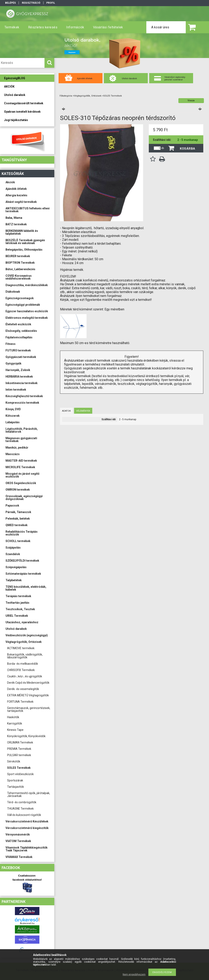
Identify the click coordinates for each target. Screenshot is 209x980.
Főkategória (66, 96)
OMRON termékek (18, 490)
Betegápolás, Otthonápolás (24, 250)
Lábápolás (13, 422)
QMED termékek (17, 525)
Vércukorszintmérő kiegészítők (27, 828)
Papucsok (12, 506)
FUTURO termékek (18, 350)
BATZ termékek (16, 224)
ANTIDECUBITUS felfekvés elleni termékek (28, 210)
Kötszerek (13, 416)
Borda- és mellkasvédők (23, 664)
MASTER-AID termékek (21, 461)
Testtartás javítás (17, 603)
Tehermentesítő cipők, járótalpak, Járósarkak (29, 794)
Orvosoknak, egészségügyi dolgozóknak (24, 498)
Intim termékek (16, 390)
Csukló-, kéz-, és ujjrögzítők (25, 676)
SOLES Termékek (19, 768)
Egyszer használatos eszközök (27, 311)
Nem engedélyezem (134, 974)
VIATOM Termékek (18, 841)
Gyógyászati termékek (21, 357)
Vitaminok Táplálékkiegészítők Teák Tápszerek (27, 849)
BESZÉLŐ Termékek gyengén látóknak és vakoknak (25, 242)
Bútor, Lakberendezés (20, 269)
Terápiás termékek (18, 596)
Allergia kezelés (16, 195)
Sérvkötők (14, 761)
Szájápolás (13, 548)
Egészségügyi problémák (23, 305)
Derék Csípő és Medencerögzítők (28, 683)
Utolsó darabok (16, 629)
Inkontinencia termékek (22, 383)
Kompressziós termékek (22, 403)
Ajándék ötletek (16, 189)
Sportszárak (15, 780)
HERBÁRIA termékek (19, 377)
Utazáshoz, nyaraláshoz (22, 622)
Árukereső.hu (27, 923)
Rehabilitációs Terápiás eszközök (22, 533)
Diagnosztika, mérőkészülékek (27, 285)
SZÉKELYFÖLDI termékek (22, 561)
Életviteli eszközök (18, 324)
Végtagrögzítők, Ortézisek (24, 642)
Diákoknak (13, 292)
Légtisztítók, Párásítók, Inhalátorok (22, 430)
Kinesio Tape (15, 730)
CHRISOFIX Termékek (21, 670)
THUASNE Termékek (20, 809)
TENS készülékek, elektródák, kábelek (26, 588)
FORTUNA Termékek (20, 702)
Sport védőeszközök (20, 774)
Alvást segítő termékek (21, 202)
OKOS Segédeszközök (21, 483)
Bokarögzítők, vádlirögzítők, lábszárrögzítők (25, 656)
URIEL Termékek (17, 616)
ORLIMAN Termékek (20, 742)
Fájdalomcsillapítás (19, 337)
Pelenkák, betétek (18, 519)
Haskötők (13, 717)
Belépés (10, 3)
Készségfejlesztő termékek (24, 396)
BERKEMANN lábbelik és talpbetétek (22, 232)
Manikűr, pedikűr (17, 448)
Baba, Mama (14, 218)
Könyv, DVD (13, 409)
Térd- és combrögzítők (22, 802)
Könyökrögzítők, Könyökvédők (26, 736)
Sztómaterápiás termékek (23, 574)
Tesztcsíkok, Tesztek (20, 609)
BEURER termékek (18, 256)
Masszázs (13, 454)
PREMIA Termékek (19, 749)
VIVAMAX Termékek (19, 857)
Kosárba (188, 149)
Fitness (11, 344)
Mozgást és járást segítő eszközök (22, 475)
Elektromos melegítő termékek (27, 318)
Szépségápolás (16, 567)
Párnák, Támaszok (18, 512)
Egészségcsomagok (20, 298)
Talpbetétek (14, 580)
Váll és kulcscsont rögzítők (24, 815)
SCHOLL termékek (18, 541)
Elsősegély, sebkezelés (21, 331)
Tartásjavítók (16, 787)
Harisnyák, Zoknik (18, 370)
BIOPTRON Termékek (20, 263)
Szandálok (13, 554)
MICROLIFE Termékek (20, 467)
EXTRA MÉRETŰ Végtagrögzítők (28, 695)
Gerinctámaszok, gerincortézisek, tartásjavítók (29, 709)
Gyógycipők (13, 363)
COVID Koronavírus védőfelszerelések (19, 277)
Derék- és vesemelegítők (23, 689)
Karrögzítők (15, 723)
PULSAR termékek (19, 755)
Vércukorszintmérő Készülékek (27, 821)
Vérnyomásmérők (18, 834)
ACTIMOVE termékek (21, 648)
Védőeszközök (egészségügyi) (27, 635)
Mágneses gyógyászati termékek (21, 440)
